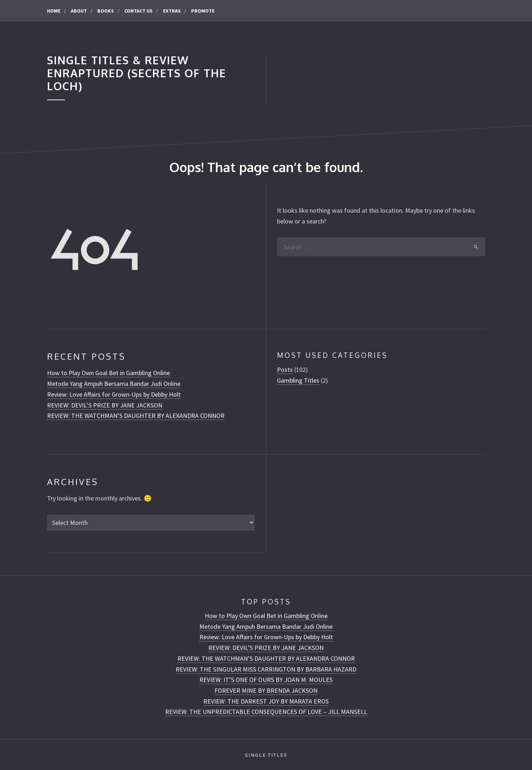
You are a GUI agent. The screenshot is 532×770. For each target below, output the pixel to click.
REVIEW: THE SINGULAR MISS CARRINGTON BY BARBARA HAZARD (266, 669)
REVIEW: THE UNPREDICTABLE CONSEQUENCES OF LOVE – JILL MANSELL (266, 712)
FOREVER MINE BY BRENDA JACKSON (266, 690)
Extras (172, 11)
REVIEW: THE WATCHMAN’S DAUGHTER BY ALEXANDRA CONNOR (136, 416)
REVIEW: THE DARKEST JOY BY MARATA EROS (266, 701)
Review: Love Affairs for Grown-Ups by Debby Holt (114, 394)
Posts (285, 370)
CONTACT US (138, 11)
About (79, 11)
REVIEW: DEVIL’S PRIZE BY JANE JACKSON (105, 405)
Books (106, 11)
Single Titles (266, 755)
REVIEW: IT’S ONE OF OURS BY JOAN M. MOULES (266, 680)
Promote (203, 11)
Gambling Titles (298, 380)
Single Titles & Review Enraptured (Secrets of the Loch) (137, 73)
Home (54, 11)
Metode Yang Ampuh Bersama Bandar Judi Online (114, 384)
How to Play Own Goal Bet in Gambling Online (108, 373)
